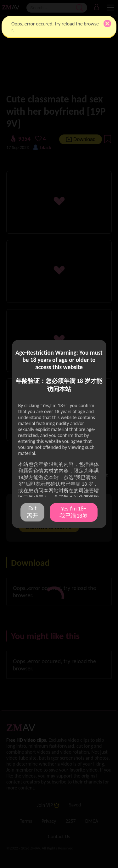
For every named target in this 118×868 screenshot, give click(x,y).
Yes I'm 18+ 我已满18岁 (74, 512)
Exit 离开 (32, 512)
